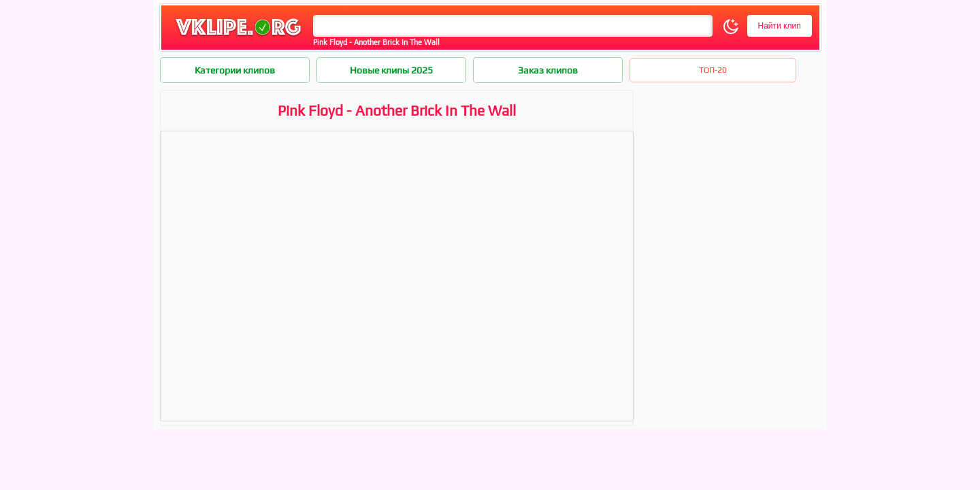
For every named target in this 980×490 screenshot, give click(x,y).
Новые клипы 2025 (391, 70)
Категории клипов (235, 70)
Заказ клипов (548, 70)
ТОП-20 (713, 70)
